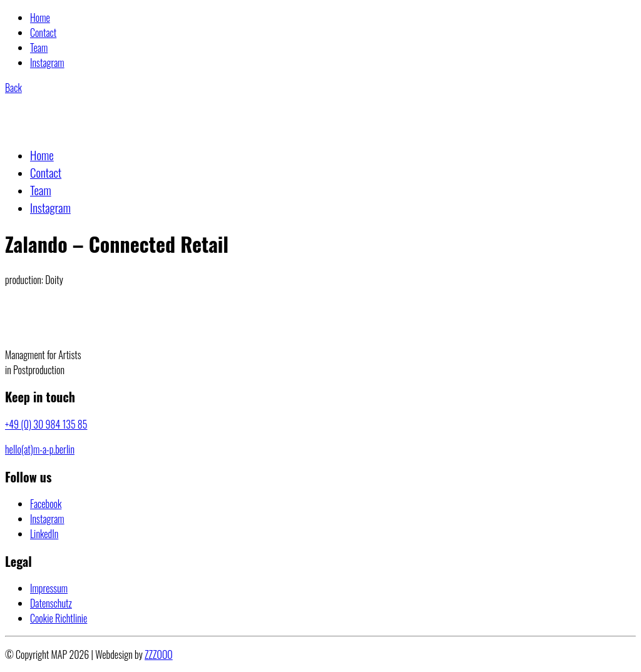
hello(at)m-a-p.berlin (40, 449)
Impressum (49, 588)
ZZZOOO (159, 654)
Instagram (47, 63)
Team (39, 48)
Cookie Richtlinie (59, 618)
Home (40, 18)
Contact (43, 33)
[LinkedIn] (44, 534)
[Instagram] (47, 519)
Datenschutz (51, 603)
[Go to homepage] (66, 128)
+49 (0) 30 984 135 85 (46, 424)
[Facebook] (46, 504)
